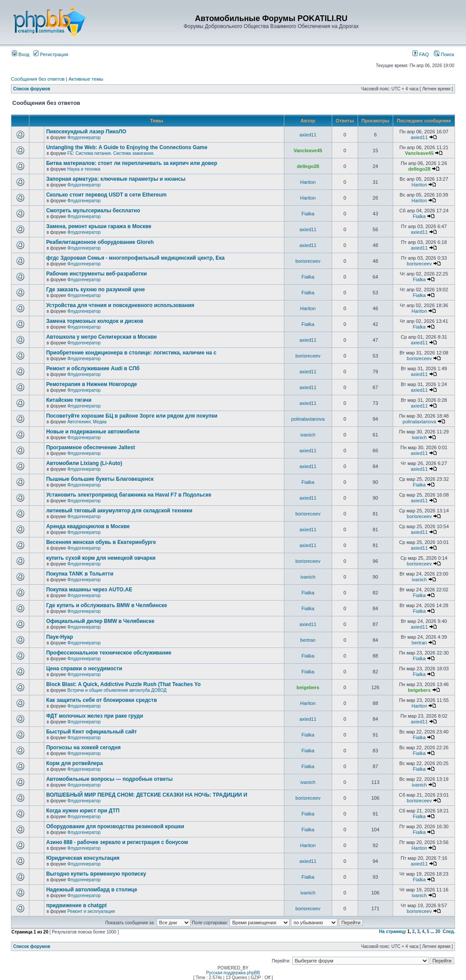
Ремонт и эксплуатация (91, 911)
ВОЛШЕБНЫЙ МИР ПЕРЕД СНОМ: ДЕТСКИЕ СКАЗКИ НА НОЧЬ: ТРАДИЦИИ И (147, 795)
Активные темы (86, 79)
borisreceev (308, 261)
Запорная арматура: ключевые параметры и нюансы (116, 179)
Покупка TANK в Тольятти (80, 574)
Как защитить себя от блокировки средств (101, 700)
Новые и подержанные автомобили (93, 432)
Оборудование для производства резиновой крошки (115, 826)
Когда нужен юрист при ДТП (83, 811)
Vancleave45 (308, 150)
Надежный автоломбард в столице (91, 890)
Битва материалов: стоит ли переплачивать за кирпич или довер (132, 163)
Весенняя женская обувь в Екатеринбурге (101, 542)
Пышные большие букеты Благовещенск (100, 479)
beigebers (308, 687)
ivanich (308, 435)
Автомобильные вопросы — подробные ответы (109, 779)
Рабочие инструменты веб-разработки (96, 274)
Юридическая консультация (83, 858)
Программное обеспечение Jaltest (90, 447)
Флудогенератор (84, 138)
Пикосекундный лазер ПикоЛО (86, 132)
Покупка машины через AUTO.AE (89, 590)
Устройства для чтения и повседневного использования (120, 305)
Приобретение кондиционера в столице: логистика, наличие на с (131, 353)
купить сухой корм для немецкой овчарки (101, 558)
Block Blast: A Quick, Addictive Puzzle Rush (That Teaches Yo (123, 684)
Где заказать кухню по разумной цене (95, 290)
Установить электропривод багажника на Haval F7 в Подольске (129, 495)
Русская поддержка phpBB (233, 973)
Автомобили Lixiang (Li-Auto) (84, 463)
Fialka (308, 214)
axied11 (308, 135)
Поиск (444, 54)
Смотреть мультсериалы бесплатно (93, 211)
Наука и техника (84, 169)
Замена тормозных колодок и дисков (95, 321)
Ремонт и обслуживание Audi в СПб (93, 368)
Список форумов (32, 89)
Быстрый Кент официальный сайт (91, 732)
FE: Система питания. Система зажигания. (111, 153)
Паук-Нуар (59, 637)
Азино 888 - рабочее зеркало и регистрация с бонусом (117, 842)
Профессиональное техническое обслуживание (109, 653)
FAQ (421, 54)
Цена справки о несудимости (84, 669)
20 (438, 932)
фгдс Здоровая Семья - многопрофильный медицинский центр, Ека (135, 258)
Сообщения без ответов (38, 79)
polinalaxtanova (308, 419)
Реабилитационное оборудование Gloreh (100, 242)
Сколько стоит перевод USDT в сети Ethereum (106, 195)
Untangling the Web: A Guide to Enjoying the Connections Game (127, 147)
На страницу (393, 932)
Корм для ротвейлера (74, 763)
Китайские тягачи (69, 400)
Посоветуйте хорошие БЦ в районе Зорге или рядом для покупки (132, 416)
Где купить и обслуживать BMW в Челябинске (107, 605)
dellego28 (308, 166)
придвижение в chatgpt (76, 905)
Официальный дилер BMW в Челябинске (100, 621)
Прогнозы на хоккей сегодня (83, 748)
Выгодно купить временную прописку (96, 874)
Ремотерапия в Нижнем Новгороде (91, 384)
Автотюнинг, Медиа (87, 422)
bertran (308, 640)
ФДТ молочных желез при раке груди (95, 716)
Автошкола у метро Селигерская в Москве (101, 337)
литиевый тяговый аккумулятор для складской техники (119, 511)
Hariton (308, 182)
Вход (21, 54)
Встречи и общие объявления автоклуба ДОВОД (117, 690)
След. (449, 932)
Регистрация (51, 54)
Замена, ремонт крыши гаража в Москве (99, 226)
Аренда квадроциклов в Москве (88, 526)
